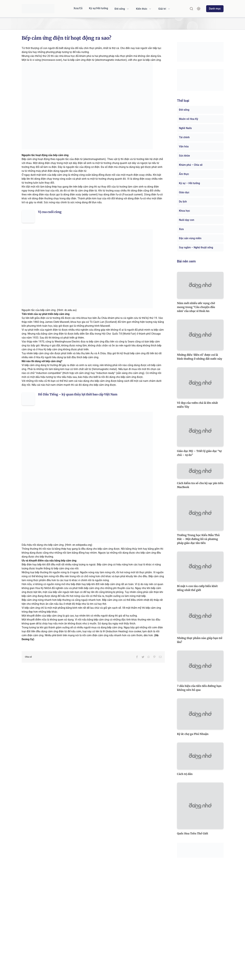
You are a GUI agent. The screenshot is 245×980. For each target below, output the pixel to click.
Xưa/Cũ (78, 8)
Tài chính (184, 137)
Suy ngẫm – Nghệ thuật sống (196, 247)
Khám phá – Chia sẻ (191, 165)
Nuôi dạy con (187, 220)
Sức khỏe (184, 156)
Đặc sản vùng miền (190, 238)
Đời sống (184, 110)
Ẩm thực (184, 174)
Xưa (181, 229)
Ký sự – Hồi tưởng (189, 183)
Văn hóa (184, 146)
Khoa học (184, 211)
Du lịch (183, 202)
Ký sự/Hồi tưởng (98, 8)
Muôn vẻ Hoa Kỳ (189, 119)
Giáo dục (184, 192)
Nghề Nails (185, 128)
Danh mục (215, 9)
